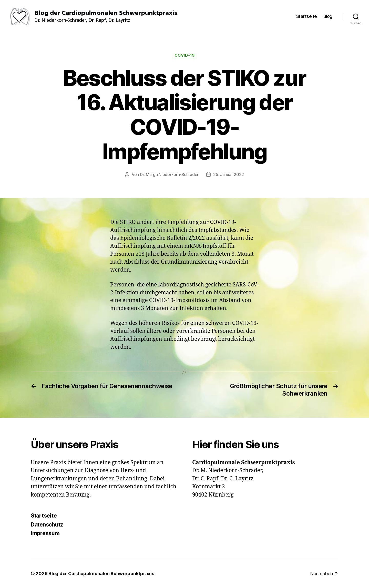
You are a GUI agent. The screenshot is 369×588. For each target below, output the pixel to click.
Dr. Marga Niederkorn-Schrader (169, 174)
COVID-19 (184, 55)
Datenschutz (47, 525)
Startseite (307, 16)
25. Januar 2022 (229, 174)
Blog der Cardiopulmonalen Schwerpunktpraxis (101, 574)
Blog (328, 16)
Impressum (45, 533)
